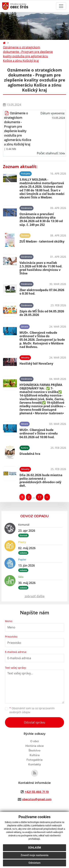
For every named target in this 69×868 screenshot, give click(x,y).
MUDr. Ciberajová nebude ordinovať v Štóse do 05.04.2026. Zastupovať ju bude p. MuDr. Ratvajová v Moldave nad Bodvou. (42, 340)
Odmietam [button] (34, 863)
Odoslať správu (34, 722)
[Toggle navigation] (61, 6)
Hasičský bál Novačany (36, 364)
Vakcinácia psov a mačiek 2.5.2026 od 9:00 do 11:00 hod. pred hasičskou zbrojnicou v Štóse (41, 268)
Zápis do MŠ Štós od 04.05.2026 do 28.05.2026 (42, 313)
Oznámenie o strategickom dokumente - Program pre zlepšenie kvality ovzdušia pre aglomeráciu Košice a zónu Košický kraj (28, 54)
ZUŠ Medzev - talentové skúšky (42, 241)
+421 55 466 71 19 (37, 792)
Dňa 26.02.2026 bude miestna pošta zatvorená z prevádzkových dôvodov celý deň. (41, 480)
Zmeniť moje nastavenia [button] (34, 855)
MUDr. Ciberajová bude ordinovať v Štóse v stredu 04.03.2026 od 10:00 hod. (39, 433)
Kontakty (35, 764)
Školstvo (34, 751)
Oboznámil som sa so (32, 710)
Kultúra (35, 755)
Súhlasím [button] (35, 848)
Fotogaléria (34, 760)
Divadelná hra (30, 454)
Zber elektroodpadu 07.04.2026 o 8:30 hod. (42, 292)
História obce (34, 746)
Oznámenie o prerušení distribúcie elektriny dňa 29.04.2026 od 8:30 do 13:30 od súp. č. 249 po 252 (41, 219)
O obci (34, 741)
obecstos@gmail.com (37, 799)
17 (40, 497)
